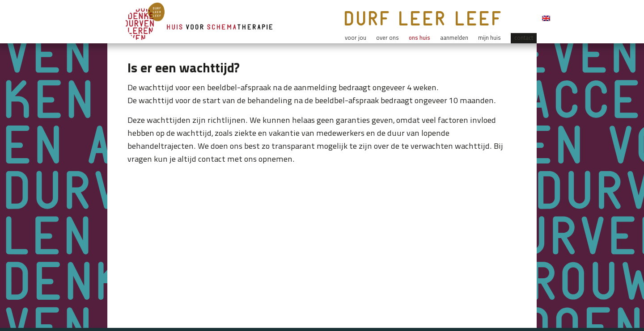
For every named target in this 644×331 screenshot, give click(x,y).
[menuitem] (546, 20)
